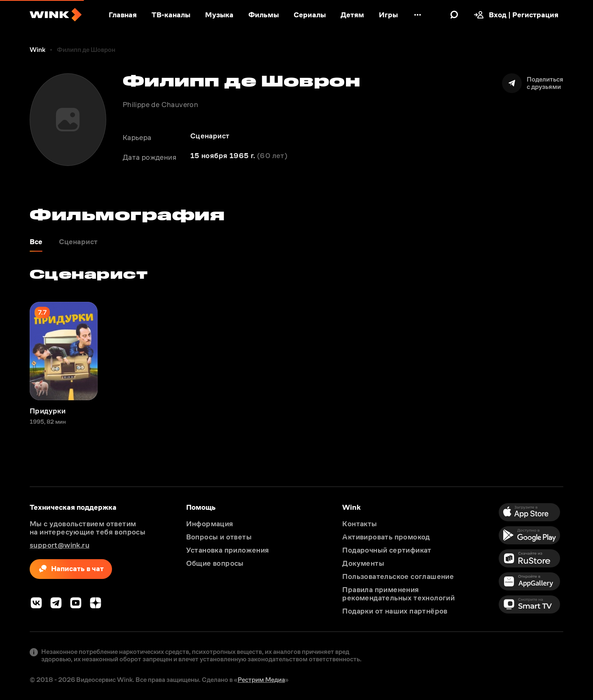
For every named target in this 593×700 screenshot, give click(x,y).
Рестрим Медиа (261, 680)
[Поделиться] (533, 83)
